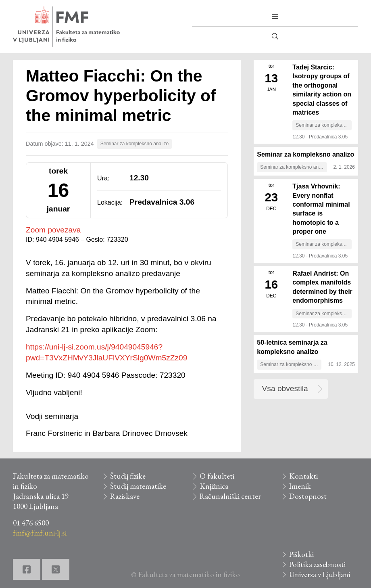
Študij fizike (128, 476)
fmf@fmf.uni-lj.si (40, 533)
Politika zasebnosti (317, 564)
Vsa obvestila (285, 388)
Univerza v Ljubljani (320, 574)
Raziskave (125, 496)
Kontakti (303, 476)
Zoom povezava (53, 230)
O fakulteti (217, 476)
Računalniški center (230, 496)
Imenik (300, 486)
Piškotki (301, 554)
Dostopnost (308, 496)
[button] (275, 17)
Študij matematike (138, 486)
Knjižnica (214, 486)
